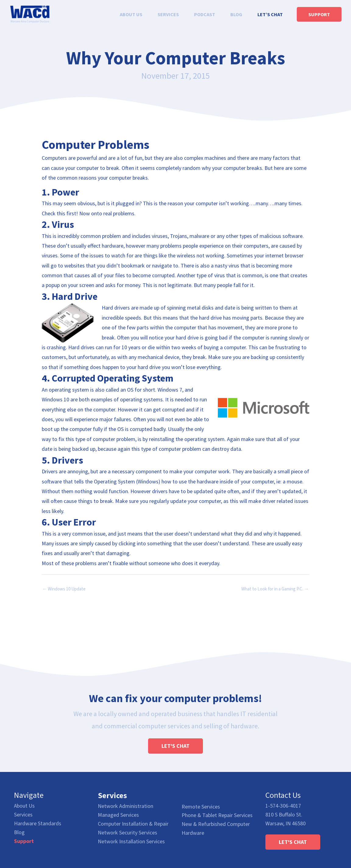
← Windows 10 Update (64, 589)
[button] (175, 746)
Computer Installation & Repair (133, 824)
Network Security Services (128, 832)
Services (23, 815)
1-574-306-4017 (283, 806)
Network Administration (126, 806)
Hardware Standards (38, 824)
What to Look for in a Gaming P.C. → (275, 589)
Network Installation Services (131, 841)
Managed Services (118, 815)
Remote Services (201, 807)
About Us (24, 806)
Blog (19, 832)
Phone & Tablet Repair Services (217, 815)
